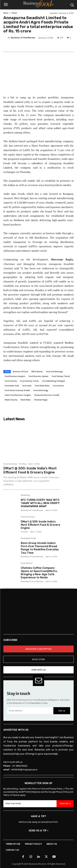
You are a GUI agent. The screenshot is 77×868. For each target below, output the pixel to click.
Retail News (26, 400)
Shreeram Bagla (41, 400)
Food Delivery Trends (61, 376)
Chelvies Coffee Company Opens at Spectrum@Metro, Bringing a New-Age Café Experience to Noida (39, 573)
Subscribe (65, 804)
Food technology (41, 390)
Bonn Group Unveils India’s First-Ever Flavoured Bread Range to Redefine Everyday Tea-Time (40, 548)
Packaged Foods (28, 538)
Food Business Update (38, 376)
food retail (27, 386)
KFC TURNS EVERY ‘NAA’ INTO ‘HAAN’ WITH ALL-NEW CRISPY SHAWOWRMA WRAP (40, 503)
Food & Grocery (10, 464)
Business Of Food (20, 372)
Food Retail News (42, 386)
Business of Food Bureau (23, 38)
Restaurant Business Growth (47, 395)
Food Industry (11, 381)
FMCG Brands (37, 372)
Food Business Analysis (15, 376)
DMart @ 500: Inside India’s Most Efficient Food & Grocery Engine (30, 470)
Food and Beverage (54, 372)
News (6, 13)
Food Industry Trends (30, 381)
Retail (14, 13)
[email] (30, 711)
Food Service (58, 386)
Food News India (12, 386)
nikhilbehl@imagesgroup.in (24, 770)
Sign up (62, 711)
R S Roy (23, 464)
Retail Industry (11, 400)
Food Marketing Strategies (54, 381)
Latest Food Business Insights (18, 395)
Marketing (25, 495)
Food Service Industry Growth (17, 390)
